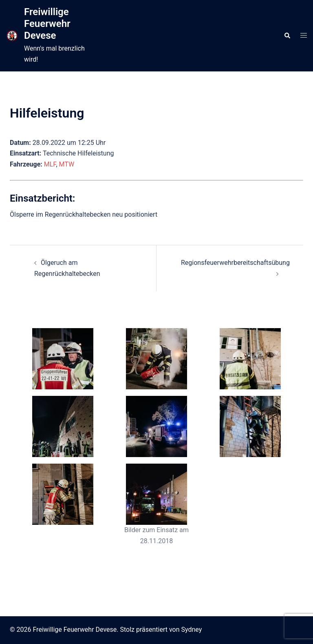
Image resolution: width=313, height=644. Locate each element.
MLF (50, 164)
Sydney (192, 630)
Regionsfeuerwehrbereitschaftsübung (235, 263)
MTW (67, 164)
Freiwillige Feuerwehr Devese (47, 24)
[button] (287, 36)
